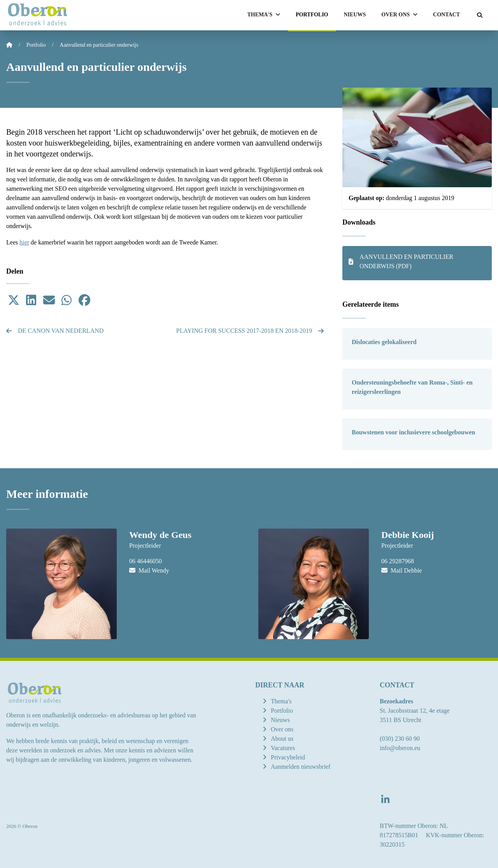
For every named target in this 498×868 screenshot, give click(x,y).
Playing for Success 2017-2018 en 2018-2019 (250, 331)
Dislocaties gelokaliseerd (384, 342)
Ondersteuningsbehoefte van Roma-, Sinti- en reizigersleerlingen (412, 387)
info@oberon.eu (400, 748)
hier (24, 242)
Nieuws (355, 15)
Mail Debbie (402, 570)
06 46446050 (146, 561)
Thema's (281, 701)
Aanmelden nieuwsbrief (301, 767)
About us (282, 739)
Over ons (282, 729)
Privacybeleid (288, 757)
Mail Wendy (149, 570)
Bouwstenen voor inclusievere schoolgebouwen (413, 432)
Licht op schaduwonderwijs (159, 132)
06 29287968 (398, 561)
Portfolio (312, 15)
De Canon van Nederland (55, 331)
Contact (446, 15)
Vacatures (283, 748)
